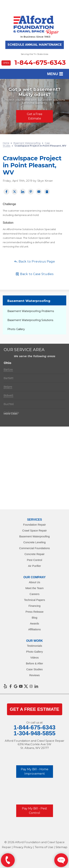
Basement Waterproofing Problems (31, 311)
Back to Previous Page (34, 262)
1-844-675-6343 (34, 62)
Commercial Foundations (34, 548)
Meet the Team (34, 588)
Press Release (35, 612)
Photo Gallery (16, 329)
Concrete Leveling (34, 542)
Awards (35, 623)
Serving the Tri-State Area (34, 54)
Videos (35, 657)
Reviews (34, 675)
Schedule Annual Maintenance (35, 45)
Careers (34, 594)
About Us (35, 582)
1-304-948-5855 (35, 733)
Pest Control (34, 560)
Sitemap (61, 847)
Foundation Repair (34, 525)
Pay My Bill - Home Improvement (35, 771)
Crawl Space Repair (34, 530)
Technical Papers (34, 600)
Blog (34, 618)
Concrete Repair (34, 554)
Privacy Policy (23, 847)
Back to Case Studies (34, 274)
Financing (34, 606)
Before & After (34, 663)
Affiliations (34, 629)
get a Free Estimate (34, 709)
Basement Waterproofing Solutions (30, 320)
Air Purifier (34, 566)
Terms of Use (44, 847)
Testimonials (34, 646)
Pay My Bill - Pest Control (34, 811)
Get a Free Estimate (35, 116)
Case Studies (34, 669)
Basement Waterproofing (29, 301)
